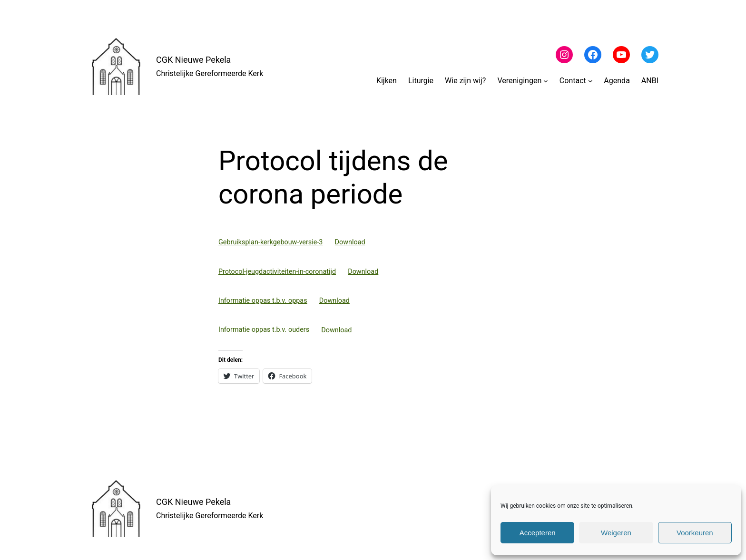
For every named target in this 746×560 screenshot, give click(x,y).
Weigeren (616, 533)
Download (350, 242)
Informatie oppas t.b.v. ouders (264, 330)
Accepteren (538, 533)
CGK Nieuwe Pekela (193, 60)
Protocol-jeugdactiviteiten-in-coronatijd (277, 272)
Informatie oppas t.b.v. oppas (263, 301)
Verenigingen (519, 81)
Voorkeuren (695, 533)
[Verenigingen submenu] (546, 81)
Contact (573, 81)
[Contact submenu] (590, 81)
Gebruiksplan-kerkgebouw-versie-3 (270, 242)
